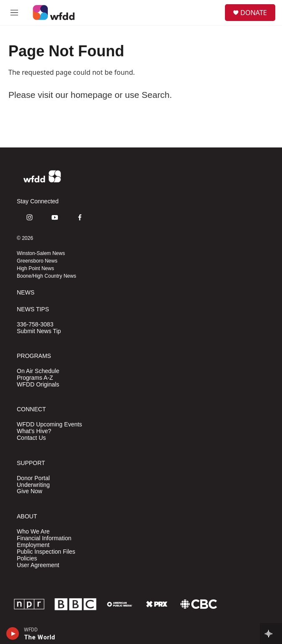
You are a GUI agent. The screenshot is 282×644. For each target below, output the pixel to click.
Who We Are (33, 532)
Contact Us (31, 438)
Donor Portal (33, 478)
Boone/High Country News (46, 276)
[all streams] (271, 633)
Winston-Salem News (41, 253)
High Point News (35, 268)
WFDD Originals (38, 385)
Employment (33, 545)
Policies (27, 559)
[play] (13, 633)
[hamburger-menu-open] (14, 13)
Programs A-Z (35, 378)
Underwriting (33, 485)
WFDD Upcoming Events (50, 425)
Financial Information (44, 538)
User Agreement (38, 565)
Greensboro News (37, 261)
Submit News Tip (39, 331)
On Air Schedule (38, 371)
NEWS (26, 293)
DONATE (254, 13)
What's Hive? (34, 431)
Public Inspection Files (46, 552)
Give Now (30, 491)
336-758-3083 (35, 325)
